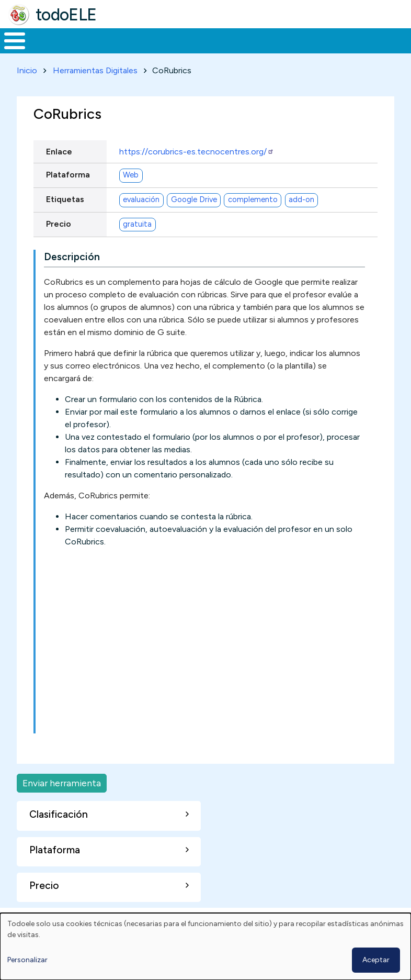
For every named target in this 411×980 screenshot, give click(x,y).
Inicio (9, 51)
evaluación (141, 219)
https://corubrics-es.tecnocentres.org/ (197, 171)
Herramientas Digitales (95, 90)
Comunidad (353, 50)
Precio (59, 243)
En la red (228, 51)
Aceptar (376, 960)
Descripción (72, 276)
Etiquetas (65, 219)
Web (131, 194)
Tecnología (283, 50)
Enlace (59, 171)
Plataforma (68, 194)
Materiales (50, 50)
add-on (301, 219)
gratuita (137, 243)
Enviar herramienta (62, 802)
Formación (118, 50)
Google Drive (194, 219)
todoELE (66, 15)
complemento (253, 219)
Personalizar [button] (27, 960)
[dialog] (206, 946)
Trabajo (180, 50)
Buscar (400, 40)
